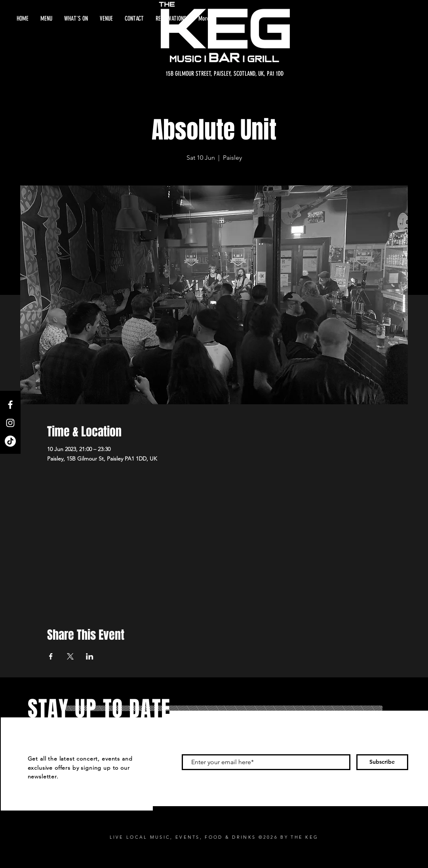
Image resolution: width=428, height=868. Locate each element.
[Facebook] (10, 405)
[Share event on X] (70, 656)
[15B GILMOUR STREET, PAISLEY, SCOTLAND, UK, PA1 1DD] (225, 74)
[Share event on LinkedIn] (90, 656)
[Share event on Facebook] (51, 656)
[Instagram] (10, 423)
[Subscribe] (382, 762)
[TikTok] (10, 441)
